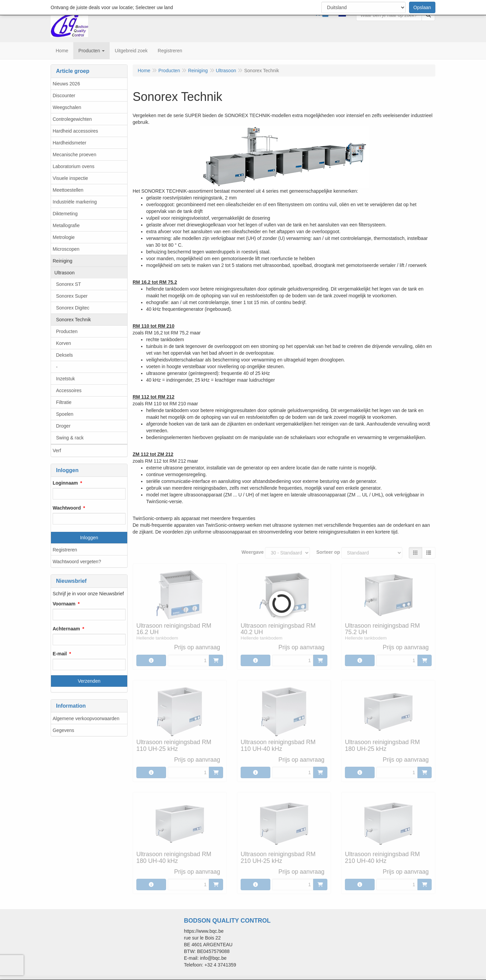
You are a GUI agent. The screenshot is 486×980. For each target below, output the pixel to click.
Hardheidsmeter (70, 143)
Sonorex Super (72, 296)
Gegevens (63, 730)
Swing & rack (70, 438)
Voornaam (64, 604)
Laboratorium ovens (74, 166)
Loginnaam (65, 483)
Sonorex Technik (73, 320)
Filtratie (64, 402)
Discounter (64, 96)
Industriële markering (75, 202)
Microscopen (66, 249)
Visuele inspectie (70, 178)
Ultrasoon (64, 273)
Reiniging (62, 261)
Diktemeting (65, 214)
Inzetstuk (65, 379)
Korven (63, 343)
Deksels (64, 355)
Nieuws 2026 (66, 84)
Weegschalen (67, 107)
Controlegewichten (72, 119)
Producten (67, 331)
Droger (63, 426)
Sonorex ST (69, 284)
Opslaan (422, 7)
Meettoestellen (68, 190)
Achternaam (66, 629)
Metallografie (66, 225)
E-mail (60, 654)
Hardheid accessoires (75, 131)
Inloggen (89, 538)
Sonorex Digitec (73, 308)
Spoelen (65, 414)
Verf (57, 451)
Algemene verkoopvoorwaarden (86, 718)
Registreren (65, 550)
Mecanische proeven (74, 155)
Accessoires (69, 390)
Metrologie (64, 237)
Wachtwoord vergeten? (77, 562)
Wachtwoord (67, 508)
